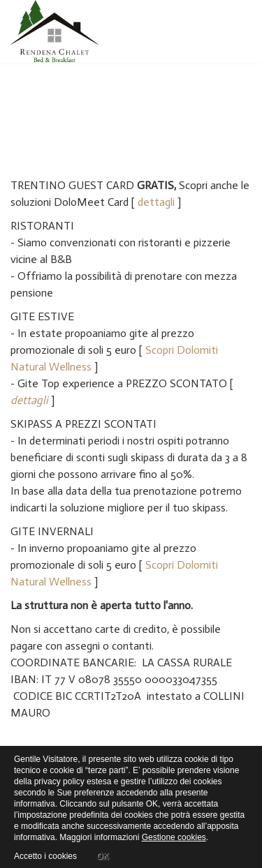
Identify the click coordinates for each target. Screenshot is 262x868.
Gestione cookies (174, 837)
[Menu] (246, 31)
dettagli (156, 202)
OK (102, 854)
